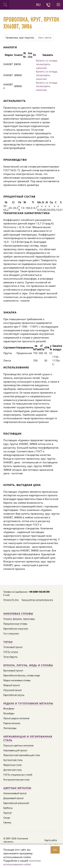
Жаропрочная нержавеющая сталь (22, 755)
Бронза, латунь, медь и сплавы (28, 665)
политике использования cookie (22, 862)
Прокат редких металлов (16, 718)
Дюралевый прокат (14, 798)
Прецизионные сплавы (15, 624)
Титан (8, 642)
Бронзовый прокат (13, 670)
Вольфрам (9, 708)
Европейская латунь (14, 695)
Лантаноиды (10, 728)
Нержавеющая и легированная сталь (28, 738)
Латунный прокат (13, 690)
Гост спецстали (11, 633)
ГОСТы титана (11, 652)
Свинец (7, 822)
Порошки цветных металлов (18, 745)
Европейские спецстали (16, 629)
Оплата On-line (11, 600)
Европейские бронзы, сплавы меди (22, 675)
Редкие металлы (12, 723)
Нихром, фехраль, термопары (19, 619)
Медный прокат (12, 685)
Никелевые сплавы (18, 614)
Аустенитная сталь (13, 760)
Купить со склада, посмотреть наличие (47, 64)
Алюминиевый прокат (15, 793)
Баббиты (8, 808)
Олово (7, 818)
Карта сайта (51, 840)
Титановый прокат (13, 647)
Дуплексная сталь (13, 770)
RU (38, 5)
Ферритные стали (13, 765)
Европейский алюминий (16, 803)
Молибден (9, 713)
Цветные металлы (17, 788)
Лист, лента (45, 38)
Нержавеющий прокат (15, 750)
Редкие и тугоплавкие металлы (28, 703)
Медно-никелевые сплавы (17, 680)
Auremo (15, 5)
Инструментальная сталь (17, 780)
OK (55, 850)
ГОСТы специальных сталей (18, 775)
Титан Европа (10, 657)
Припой (7, 813)
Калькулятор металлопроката (37, 600)
